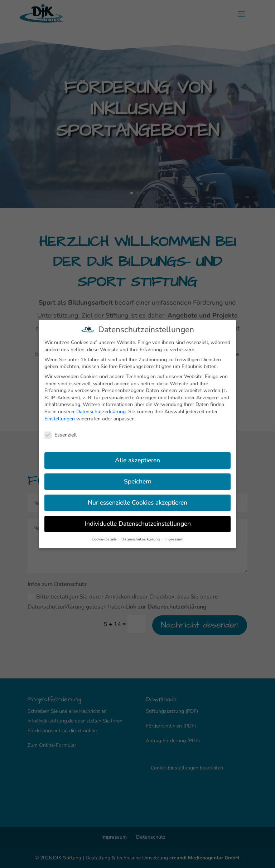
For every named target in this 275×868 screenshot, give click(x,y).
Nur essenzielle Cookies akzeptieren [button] (137, 501)
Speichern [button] (138, 480)
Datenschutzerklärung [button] (141, 537)
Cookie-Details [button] (105, 537)
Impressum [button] (174, 537)
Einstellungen (60, 417)
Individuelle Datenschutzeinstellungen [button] (138, 522)
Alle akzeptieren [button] (137, 458)
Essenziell (61, 433)
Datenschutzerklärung (101, 410)
